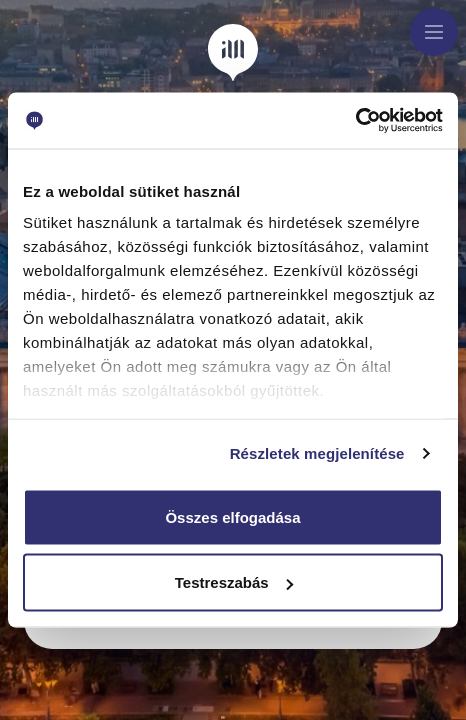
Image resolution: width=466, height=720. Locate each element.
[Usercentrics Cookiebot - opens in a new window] (355, 121)
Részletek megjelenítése (317, 453)
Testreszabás (234, 582)
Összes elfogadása (232, 516)
